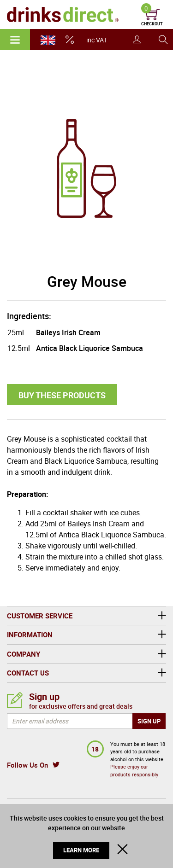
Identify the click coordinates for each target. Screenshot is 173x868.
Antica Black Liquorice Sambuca (89, 348)
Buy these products (62, 395)
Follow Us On (27, 765)
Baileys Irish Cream (68, 332)
